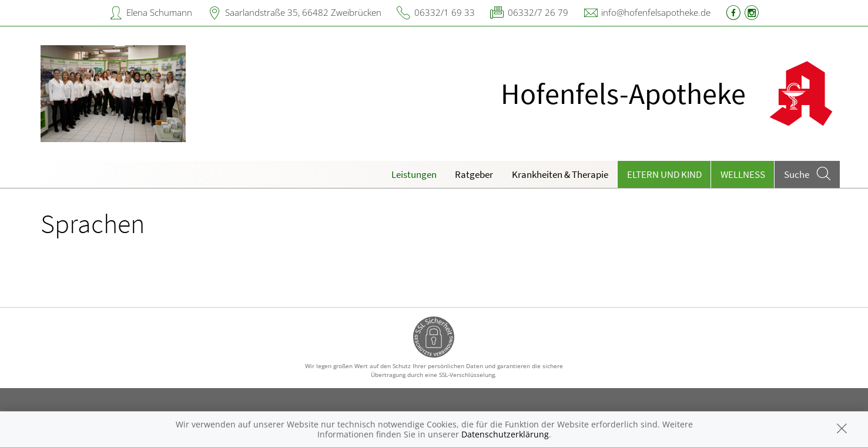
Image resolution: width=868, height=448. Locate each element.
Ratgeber (474, 174)
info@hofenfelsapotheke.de (656, 12)
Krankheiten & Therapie (560, 174)
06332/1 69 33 (445, 12)
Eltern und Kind (664, 174)
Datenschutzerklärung (505, 434)
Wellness (743, 174)
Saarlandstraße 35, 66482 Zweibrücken (303, 12)
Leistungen (414, 174)
